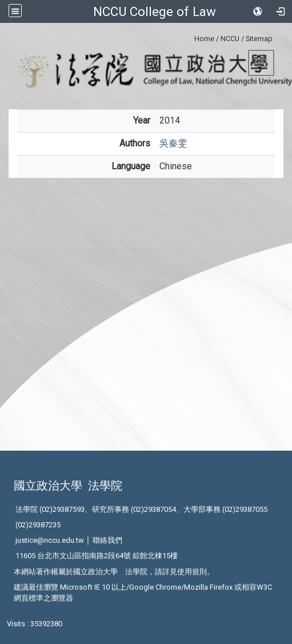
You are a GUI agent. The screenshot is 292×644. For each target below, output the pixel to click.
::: (190, 37)
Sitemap (259, 39)
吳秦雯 (173, 143)
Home (204, 39)
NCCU (230, 39)
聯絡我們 (107, 540)
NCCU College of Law (155, 11)
